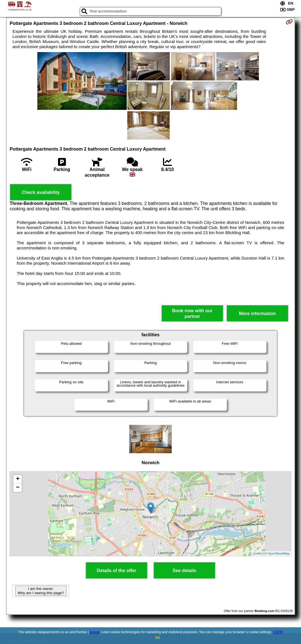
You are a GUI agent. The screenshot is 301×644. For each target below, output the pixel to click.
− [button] (18, 488)
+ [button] (18, 479)
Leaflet (257, 553)
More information (257, 314)
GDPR (278, 632)
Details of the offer (117, 571)
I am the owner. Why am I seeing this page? (41, 591)
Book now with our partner (192, 313)
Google (95, 632)
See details (184, 571)
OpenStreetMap (279, 553)
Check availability (41, 192)
